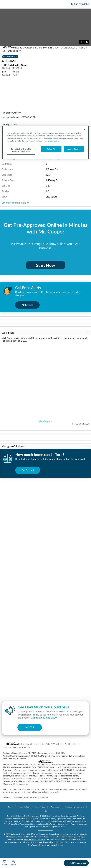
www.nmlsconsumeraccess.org (62, 837)
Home (10, 807)
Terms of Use (40, 807)
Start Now (45, 265)
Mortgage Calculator (45, 446)
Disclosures (55, 807)
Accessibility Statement (74, 807)
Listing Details (45, 124)
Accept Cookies (74, 149)
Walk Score (45, 333)
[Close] (84, 129)
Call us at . (44, 718)
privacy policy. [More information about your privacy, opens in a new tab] (53, 141)
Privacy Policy (23, 807)
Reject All (51, 149)
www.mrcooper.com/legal (35, 839)
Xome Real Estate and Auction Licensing (23, 816)
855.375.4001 (81, 4)
